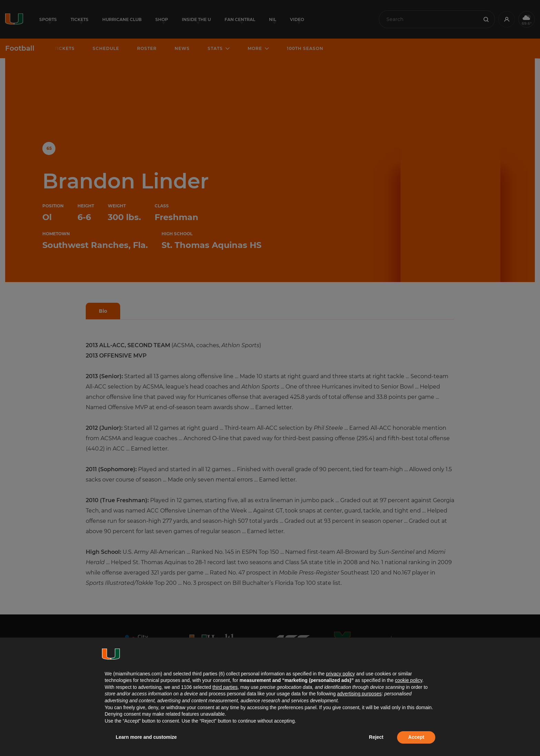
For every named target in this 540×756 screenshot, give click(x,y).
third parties (225, 687)
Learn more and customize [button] (146, 737)
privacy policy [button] (340, 674)
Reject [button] (376, 737)
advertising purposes (359, 694)
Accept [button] (416, 737)
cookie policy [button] (409, 680)
